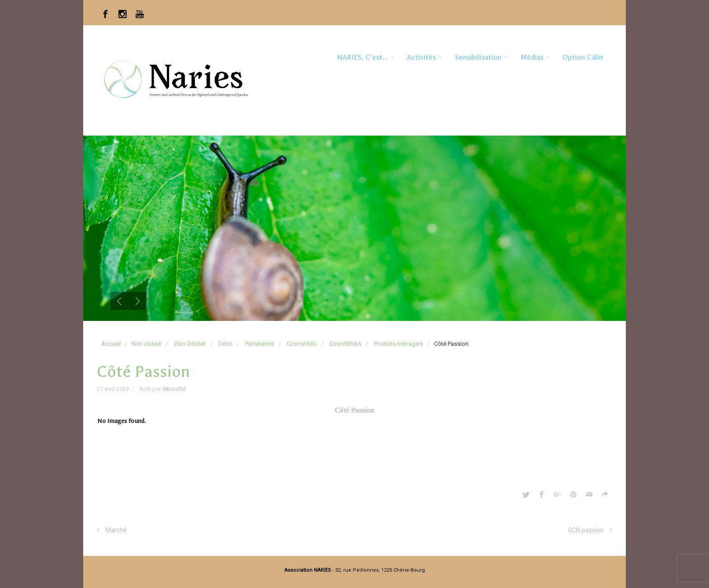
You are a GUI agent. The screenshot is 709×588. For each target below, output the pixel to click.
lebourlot (174, 389)
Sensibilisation (478, 57)
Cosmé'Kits (302, 344)
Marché (116, 530)
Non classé (146, 344)
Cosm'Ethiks (345, 344)
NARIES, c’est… (362, 57)
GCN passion (586, 530)
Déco (225, 344)
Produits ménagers (399, 344)
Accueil (111, 344)
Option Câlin (583, 57)
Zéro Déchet (190, 344)
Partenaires (260, 344)
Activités (421, 57)
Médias (532, 57)
